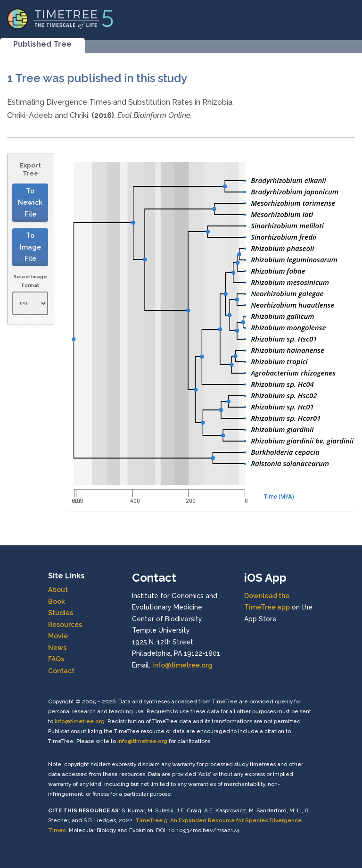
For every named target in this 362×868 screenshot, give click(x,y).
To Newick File (30, 203)
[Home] (60, 18)
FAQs (56, 659)
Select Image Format (30, 281)
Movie (58, 636)
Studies (61, 613)
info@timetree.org (182, 665)
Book (57, 601)
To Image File (30, 247)
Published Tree (42, 44)
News (57, 648)
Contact (61, 671)
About (58, 590)
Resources (65, 625)
